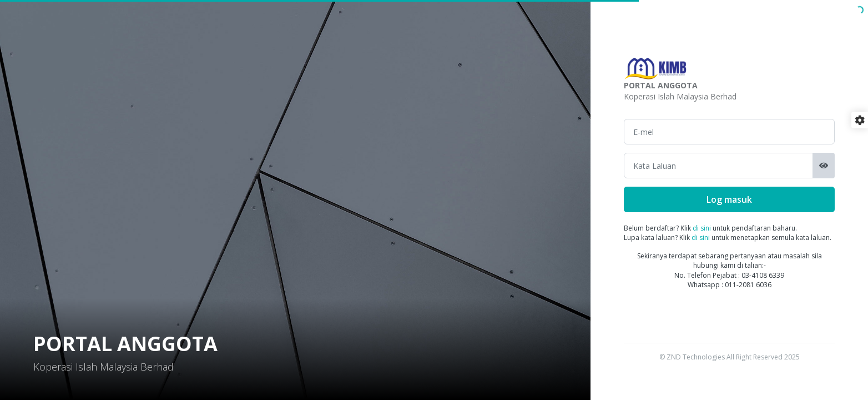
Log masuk (729, 199)
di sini (702, 228)
